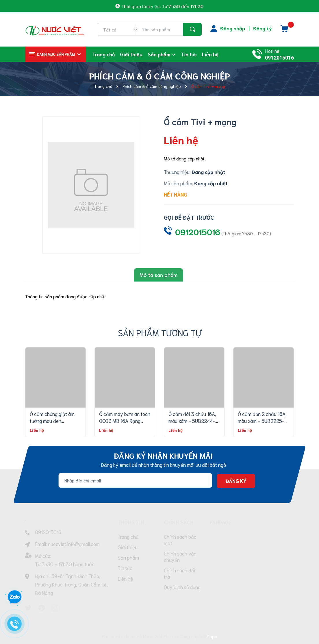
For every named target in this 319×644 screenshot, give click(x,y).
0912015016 (279, 58)
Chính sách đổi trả (179, 575)
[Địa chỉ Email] (135, 480)
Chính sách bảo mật (180, 540)
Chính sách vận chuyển (180, 557)
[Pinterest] (42, 607)
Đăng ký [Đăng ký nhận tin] (236, 480)
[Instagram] (55, 607)
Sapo (212, 635)
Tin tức (125, 570)
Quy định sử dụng (182, 589)
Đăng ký (263, 28)
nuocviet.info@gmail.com (74, 543)
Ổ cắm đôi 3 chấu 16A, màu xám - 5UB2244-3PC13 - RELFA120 (192, 420)
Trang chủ (128, 537)
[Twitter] (28, 607)
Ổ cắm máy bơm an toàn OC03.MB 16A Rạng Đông (125, 420)
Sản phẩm (128, 559)
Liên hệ (125, 581)
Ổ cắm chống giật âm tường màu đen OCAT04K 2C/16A (52, 420)
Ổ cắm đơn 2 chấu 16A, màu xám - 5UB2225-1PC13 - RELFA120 (262, 420)
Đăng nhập (233, 28)
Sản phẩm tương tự (160, 331)
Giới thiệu (128, 548)
